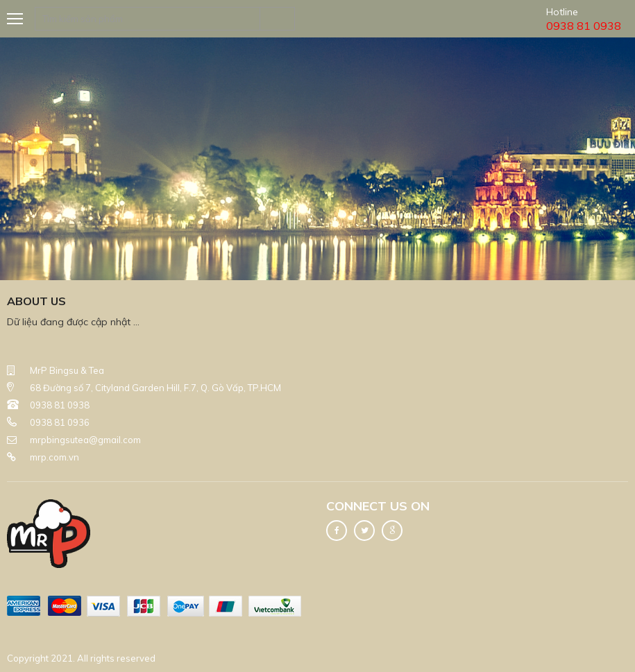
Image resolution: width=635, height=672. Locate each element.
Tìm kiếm (278, 19)
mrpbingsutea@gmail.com (85, 440)
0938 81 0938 (60, 405)
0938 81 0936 (60, 422)
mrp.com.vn (54, 457)
